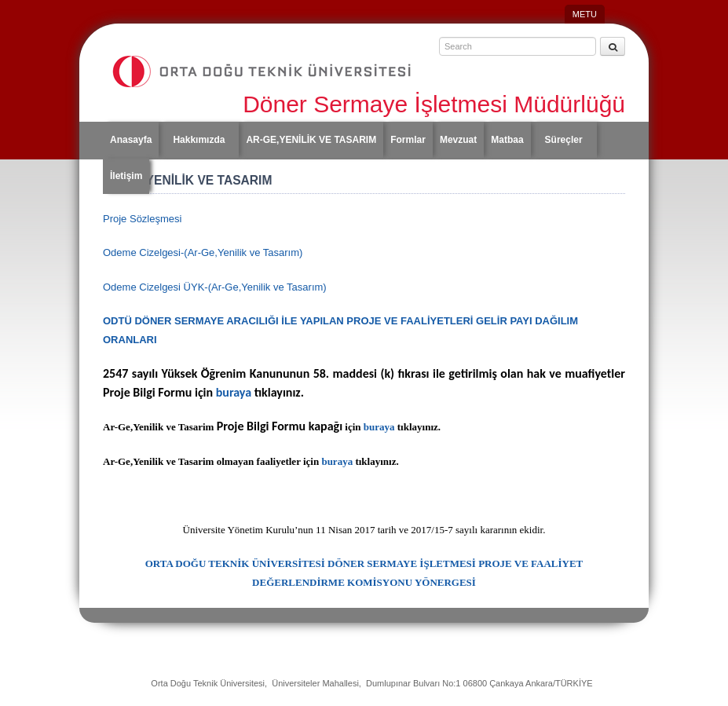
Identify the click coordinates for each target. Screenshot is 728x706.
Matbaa (507, 140)
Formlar (408, 140)
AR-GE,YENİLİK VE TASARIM (311, 140)
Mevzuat (458, 140)
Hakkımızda (199, 140)
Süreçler (564, 140)
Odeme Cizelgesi (203, 252)
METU (585, 14)
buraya (232, 392)
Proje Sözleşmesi (142, 219)
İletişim (126, 176)
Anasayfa (131, 140)
